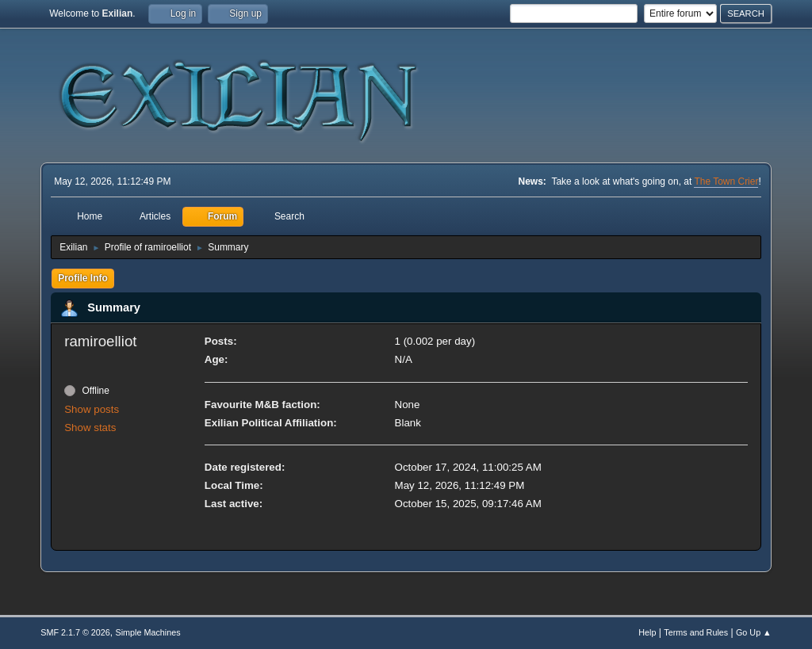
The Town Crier (726, 181)
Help (647, 632)
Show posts (92, 409)
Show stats (90, 428)
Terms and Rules (696, 632)
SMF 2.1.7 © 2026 (75, 632)
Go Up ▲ (754, 632)
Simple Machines (148, 632)
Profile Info (83, 278)
